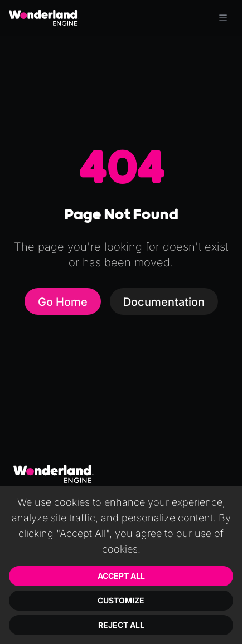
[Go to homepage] (44, 18)
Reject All (121, 625)
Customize (121, 600)
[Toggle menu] (223, 18)
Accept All (121, 576)
